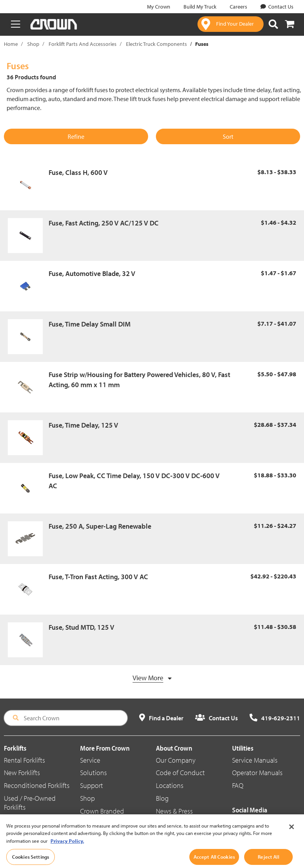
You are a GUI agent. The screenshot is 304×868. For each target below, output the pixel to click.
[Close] (292, 832)
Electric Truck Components (156, 44)
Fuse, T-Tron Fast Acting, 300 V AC (98, 577)
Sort (228, 136)
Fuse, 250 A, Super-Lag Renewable (100, 526)
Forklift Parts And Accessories (83, 44)
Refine (76, 136)
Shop (33, 44)
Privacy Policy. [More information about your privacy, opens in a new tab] (67, 846)
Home (11, 44)
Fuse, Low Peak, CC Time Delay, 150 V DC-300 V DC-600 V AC (134, 481)
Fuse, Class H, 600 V (78, 172)
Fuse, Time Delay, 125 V (83, 425)
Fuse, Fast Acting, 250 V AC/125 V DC (104, 223)
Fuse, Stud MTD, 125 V (81, 627)
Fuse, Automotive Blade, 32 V (92, 273)
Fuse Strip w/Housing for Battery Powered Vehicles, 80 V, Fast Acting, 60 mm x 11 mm (139, 380)
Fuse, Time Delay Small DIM (90, 324)
